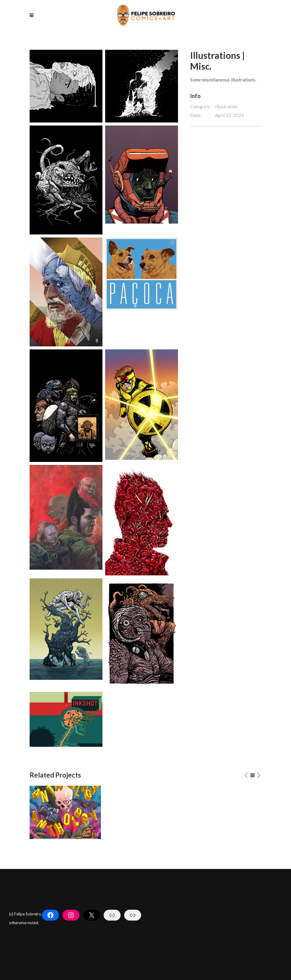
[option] (65, 812)
